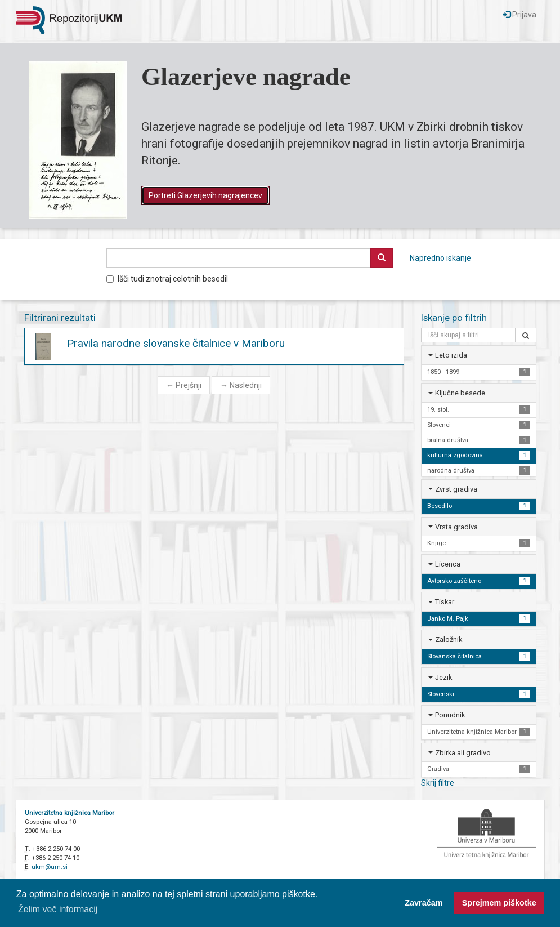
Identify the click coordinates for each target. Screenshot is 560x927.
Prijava (519, 15)
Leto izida (451, 355)
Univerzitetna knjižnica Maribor (70, 813)
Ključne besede (460, 393)
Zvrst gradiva (456, 489)
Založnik (449, 639)
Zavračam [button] (424, 903)
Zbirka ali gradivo (463, 753)
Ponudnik (450, 715)
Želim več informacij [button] (58, 909)
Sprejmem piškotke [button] (499, 903)
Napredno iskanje (440, 258)
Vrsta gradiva (456, 527)
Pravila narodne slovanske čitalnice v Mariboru (176, 343)
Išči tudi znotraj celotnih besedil (167, 279)
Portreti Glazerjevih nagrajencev (205, 195)
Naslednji (241, 385)
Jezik (443, 677)
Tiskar (445, 602)
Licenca (448, 564)
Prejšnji (184, 385)
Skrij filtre (438, 783)
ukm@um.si (50, 867)
